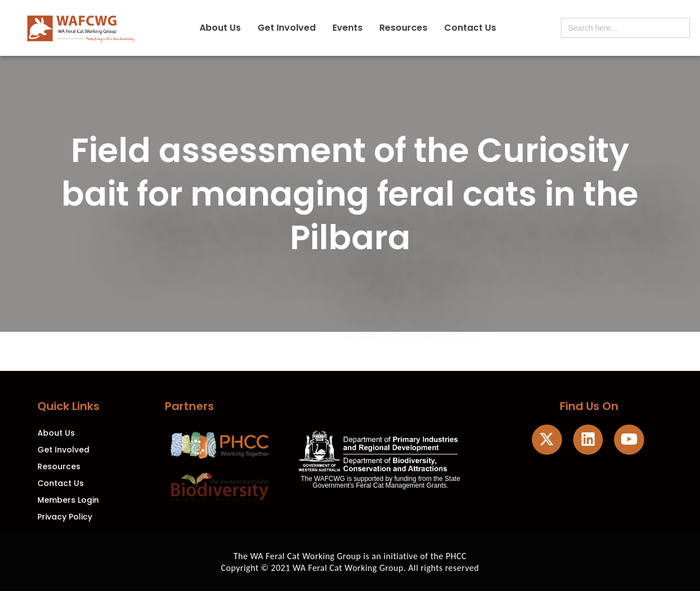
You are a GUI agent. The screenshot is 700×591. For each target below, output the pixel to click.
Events (347, 28)
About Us (220, 28)
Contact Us (470, 28)
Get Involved (287, 28)
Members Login (68, 500)
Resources (403, 28)
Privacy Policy (65, 517)
